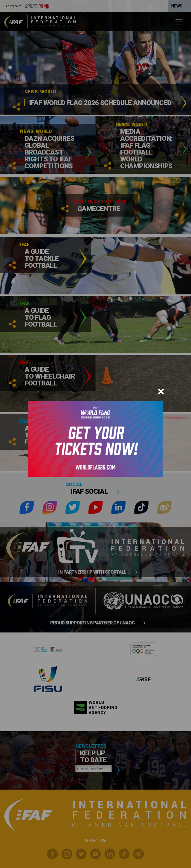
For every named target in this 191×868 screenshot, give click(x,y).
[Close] (161, 391)
